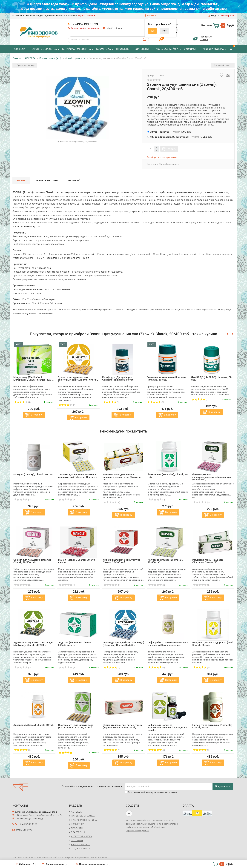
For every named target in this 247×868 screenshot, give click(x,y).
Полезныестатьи (206, 38)
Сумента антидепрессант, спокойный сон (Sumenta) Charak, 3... (78, 380)
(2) (67, 405)
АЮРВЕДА (20, 49)
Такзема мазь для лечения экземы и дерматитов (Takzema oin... (122, 477)
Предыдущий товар (25, 65)
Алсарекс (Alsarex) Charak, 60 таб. (34, 725)
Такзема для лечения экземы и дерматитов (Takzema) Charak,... (77, 476)
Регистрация (228, 16)
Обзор (21, 181)
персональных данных (165, 792)
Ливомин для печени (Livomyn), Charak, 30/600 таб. (122, 561)
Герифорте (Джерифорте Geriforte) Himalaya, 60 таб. (118, 378)
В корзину (37, 415)
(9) (156, 402)
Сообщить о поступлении (162, 157)
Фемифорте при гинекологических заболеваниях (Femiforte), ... (212, 477)
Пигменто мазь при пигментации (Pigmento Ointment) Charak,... (123, 726)
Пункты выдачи (87, 16)
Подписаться (223, 786)
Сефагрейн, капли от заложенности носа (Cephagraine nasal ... (167, 727)
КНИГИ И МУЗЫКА (213, 49)
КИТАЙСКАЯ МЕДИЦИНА (76, 49)
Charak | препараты (169, 164)
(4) (22, 402)
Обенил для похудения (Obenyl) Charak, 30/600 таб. (32, 561)
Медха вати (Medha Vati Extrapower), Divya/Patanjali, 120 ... (33, 378)
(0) (22, 500)
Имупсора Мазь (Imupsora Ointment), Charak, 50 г (208, 561)
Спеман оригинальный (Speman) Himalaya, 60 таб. (166, 378)
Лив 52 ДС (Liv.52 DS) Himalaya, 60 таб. (211, 378)
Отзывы (74, 180)
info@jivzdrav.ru (115, 28)
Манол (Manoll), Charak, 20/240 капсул (76, 561)
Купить (172, 149)
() (170, 132)
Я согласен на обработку (151, 792)
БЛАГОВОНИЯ (142, 49)
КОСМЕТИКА (103, 49)
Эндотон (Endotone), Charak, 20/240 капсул (75, 644)
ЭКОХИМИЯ (191, 49)
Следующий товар (223, 65)
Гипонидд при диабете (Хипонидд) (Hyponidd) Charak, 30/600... (123, 644)
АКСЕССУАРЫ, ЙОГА (167, 49)
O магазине (18, 16)
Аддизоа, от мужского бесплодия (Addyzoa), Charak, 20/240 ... (33, 644)
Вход (212, 16)
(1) (111, 402)
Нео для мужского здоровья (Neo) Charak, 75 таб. (213, 644)
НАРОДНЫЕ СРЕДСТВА (44, 49)
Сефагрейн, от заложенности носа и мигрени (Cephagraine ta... (168, 644)
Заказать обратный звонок (85, 28)
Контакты (72, 16)
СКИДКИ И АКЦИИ (81, 849)
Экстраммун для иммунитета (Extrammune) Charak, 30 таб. (76, 726)
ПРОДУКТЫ (123, 49)
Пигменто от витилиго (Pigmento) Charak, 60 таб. (212, 726)
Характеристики (47, 181)
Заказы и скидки (35, 16)
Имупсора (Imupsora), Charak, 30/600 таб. (165, 561)
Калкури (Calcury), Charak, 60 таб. (33, 474)
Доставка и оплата (55, 16)
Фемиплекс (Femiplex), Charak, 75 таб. (168, 476)
